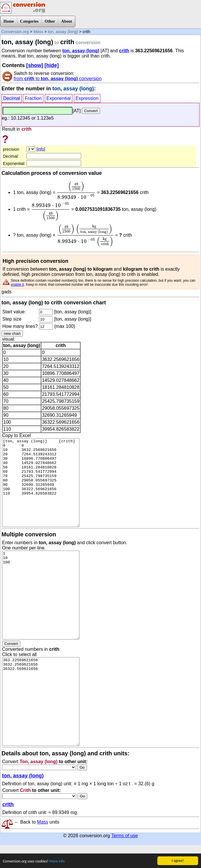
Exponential (59, 98)
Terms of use (124, 836)
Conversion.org (15, 32)
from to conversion (58, 79)
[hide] (52, 65)
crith (124, 51)
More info (58, 864)
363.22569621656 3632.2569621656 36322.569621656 (41, 702)
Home (9, 21)
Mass (38, 32)
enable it (17, 285)
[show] (35, 65)
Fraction (33, 98)
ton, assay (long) (63, 32)
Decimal (12, 98)
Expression (87, 98)
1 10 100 (41, 595)
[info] (41, 149)
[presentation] (76, 190)
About (66, 21)
